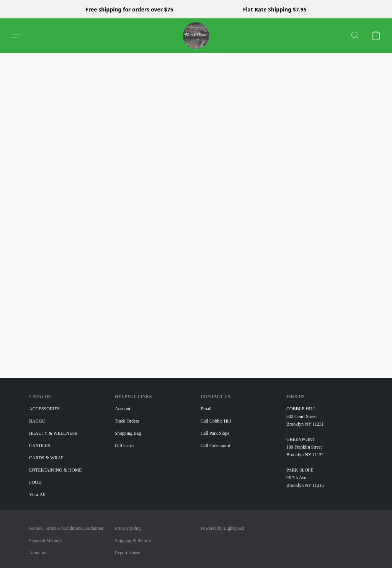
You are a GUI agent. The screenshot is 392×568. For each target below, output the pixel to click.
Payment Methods (46, 540)
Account (123, 409)
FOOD (35, 482)
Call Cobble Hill (216, 421)
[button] (196, 36)
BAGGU (37, 421)
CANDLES (40, 446)
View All (37, 495)
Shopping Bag (128, 433)
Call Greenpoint (215, 446)
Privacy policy (128, 528)
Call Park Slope (215, 433)
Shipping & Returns (133, 540)
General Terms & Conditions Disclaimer (66, 528)
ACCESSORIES (44, 409)
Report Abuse (127, 553)
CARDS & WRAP (46, 458)
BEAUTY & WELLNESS (53, 433)
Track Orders (127, 421)
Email (206, 409)
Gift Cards (124, 446)
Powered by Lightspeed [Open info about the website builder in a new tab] (222, 528)
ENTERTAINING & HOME (56, 470)
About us (38, 553)
